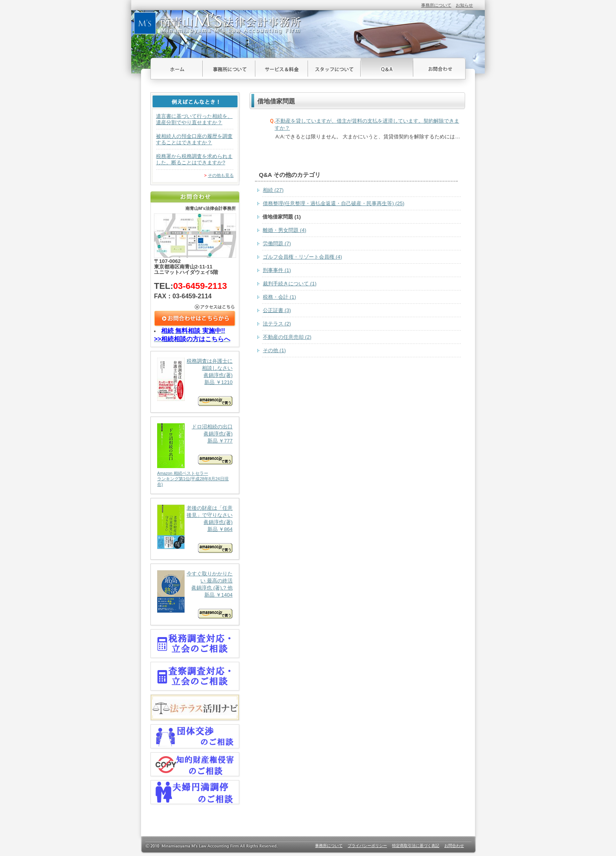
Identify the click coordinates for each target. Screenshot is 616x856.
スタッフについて (334, 69)
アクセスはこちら (195, 307)
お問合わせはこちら (195, 319)
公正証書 (277, 310)
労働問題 (277, 243)
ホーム (177, 69)
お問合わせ (439, 69)
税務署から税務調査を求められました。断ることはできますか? (194, 159)
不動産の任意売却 (287, 337)
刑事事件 (277, 270)
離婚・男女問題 (285, 230)
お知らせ (464, 5)
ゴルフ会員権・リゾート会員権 (302, 257)
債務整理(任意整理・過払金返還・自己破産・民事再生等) (334, 203)
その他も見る (221, 175)
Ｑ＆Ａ (387, 69)
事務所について (436, 5)
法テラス (277, 324)
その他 (274, 350)
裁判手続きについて (290, 284)
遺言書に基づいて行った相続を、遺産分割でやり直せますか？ (194, 119)
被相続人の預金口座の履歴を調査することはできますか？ (194, 139)
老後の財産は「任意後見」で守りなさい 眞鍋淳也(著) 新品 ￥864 (195, 529)
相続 (273, 190)
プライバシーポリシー (367, 846)
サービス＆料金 (282, 69)
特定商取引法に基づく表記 (416, 846)
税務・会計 (280, 297)
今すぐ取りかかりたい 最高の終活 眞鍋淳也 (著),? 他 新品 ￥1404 (195, 594)
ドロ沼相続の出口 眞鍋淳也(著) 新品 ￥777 (195, 455)
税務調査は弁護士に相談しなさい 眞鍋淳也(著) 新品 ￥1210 (195, 382)
